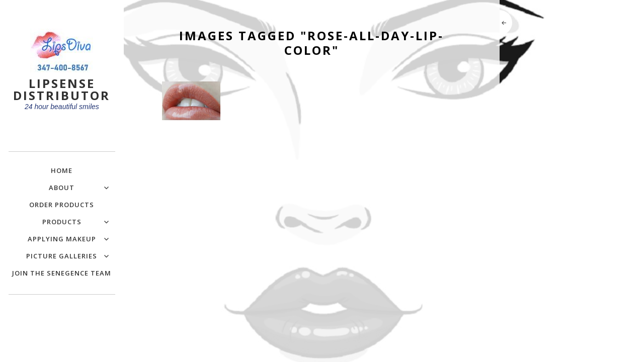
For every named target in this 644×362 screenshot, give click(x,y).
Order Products (62, 205)
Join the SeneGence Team (62, 273)
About (62, 188)
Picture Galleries (62, 256)
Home (62, 170)
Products (62, 222)
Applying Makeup (62, 239)
